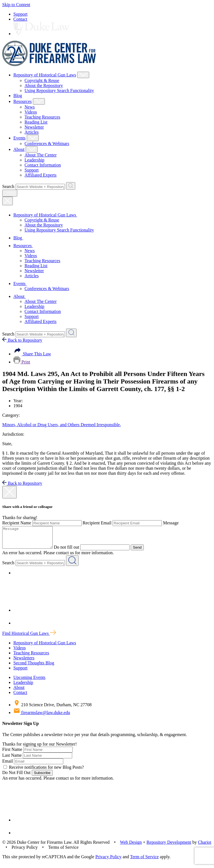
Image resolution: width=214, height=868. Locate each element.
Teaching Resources (42, 117)
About (19, 149)
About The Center (41, 155)
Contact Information (43, 165)
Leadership (34, 160)
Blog (18, 96)
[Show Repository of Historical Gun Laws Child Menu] (83, 75)
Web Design (131, 846)
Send (143, 552)
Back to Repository (22, 340)
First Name (12, 754)
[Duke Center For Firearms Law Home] (49, 65)
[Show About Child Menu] (32, 149)
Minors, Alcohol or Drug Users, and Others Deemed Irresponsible (62, 425)
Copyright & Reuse (42, 80)
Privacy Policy (108, 861)
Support (20, 14)
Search (8, 186)
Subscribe (42, 777)
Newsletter (34, 127)
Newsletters (24, 662)
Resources (23, 101)
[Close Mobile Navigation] (8, 201)
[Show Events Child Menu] (33, 138)
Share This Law (32, 354)
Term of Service (144, 861)
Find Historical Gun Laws (29, 637)
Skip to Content (16, 5)
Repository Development (169, 846)
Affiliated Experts (41, 175)
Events (20, 138)
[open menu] (10, 193)
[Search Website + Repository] (71, 186)
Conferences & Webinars (47, 144)
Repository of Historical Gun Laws (45, 75)
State (7, 444)
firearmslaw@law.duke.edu (42, 717)
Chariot (205, 846)
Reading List (36, 122)
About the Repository (44, 85)
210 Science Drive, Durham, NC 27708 (53, 709)
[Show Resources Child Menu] (39, 101)
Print (22, 362)
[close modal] (9, 492)
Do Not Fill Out (16, 777)
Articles (32, 132)
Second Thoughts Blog (34, 667)
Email (8, 765)
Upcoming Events (29, 682)
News (30, 107)
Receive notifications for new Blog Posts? (44, 771)
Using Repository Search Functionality (59, 91)
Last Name (12, 759)
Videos (31, 112)
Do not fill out (72, 551)
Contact (20, 19)
